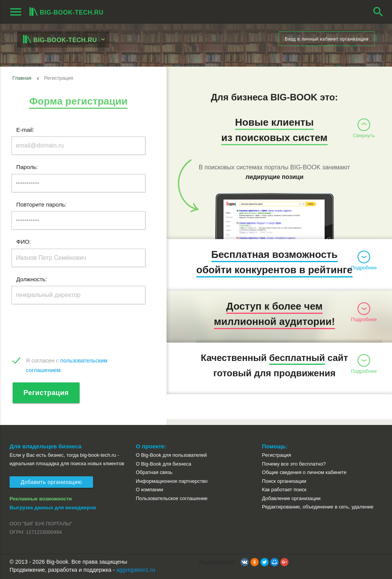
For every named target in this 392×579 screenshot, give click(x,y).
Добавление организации (291, 498)
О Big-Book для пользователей (171, 455)
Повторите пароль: (42, 204)
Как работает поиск (284, 490)
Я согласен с (67, 362)
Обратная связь (154, 472)
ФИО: (24, 242)
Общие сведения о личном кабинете (304, 472)
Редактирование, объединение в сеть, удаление (318, 507)
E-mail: (25, 129)
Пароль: (27, 167)
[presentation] (70, 331)
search (378, 12)
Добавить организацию (51, 482)
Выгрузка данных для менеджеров (53, 508)
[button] (245, 562)
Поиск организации (284, 481)
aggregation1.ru (136, 570)
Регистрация (46, 393)
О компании (150, 490)
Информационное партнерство (172, 481)
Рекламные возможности (41, 499)
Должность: (32, 279)
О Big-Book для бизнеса (164, 464)
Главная (22, 78)
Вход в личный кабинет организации (327, 39)
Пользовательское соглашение (172, 498)
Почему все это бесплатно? (294, 464)
